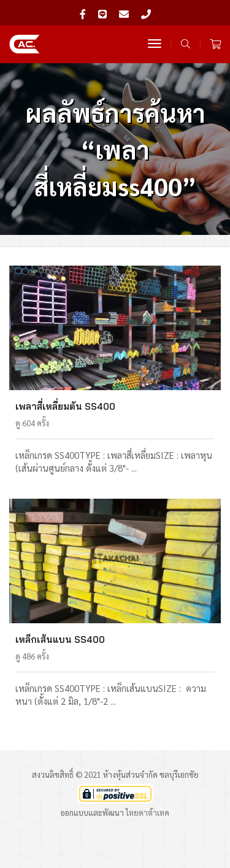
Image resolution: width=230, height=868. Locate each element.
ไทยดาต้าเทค (148, 812)
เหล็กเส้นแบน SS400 (60, 639)
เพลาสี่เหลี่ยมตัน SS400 (65, 406)
